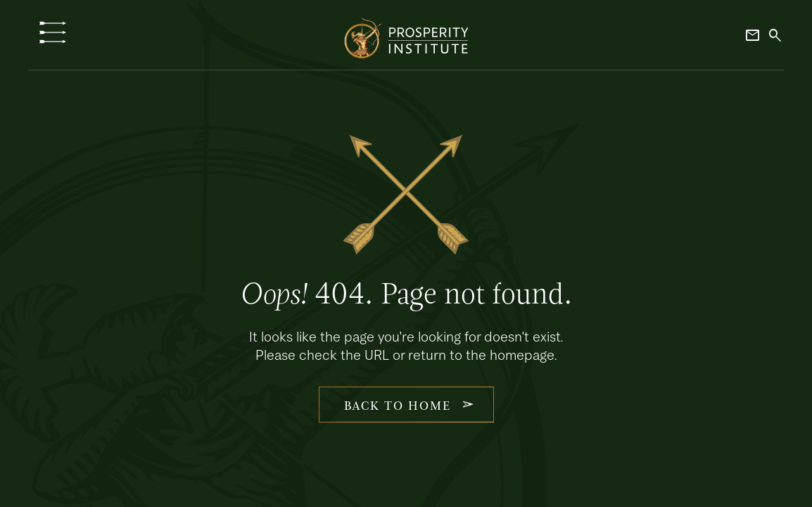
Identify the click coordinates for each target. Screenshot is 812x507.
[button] (53, 32)
